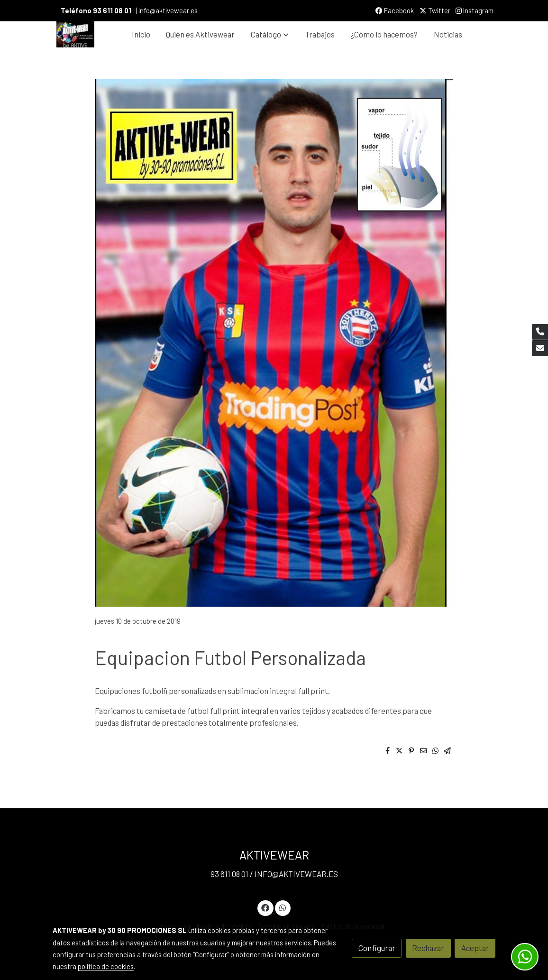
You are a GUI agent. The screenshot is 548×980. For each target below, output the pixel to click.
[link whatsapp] (283, 907)
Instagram (475, 10)
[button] (270, 34)
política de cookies (106, 966)
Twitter (435, 10)
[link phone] (540, 332)
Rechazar (428, 948)
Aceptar (475, 948)
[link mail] (540, 348)
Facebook (395, 10)
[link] (75, 34)
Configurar (377, 948)
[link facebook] (265, 907)
